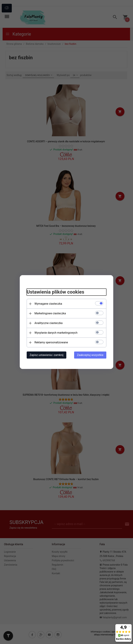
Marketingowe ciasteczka (50, 313)
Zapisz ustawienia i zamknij (46, 355)
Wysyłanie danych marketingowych (56, 333)
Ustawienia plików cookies (55, 292)
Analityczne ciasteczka (48, 323)
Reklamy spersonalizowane (51, 342)
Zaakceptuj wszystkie (90, 355)
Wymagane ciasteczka (48, 304)
